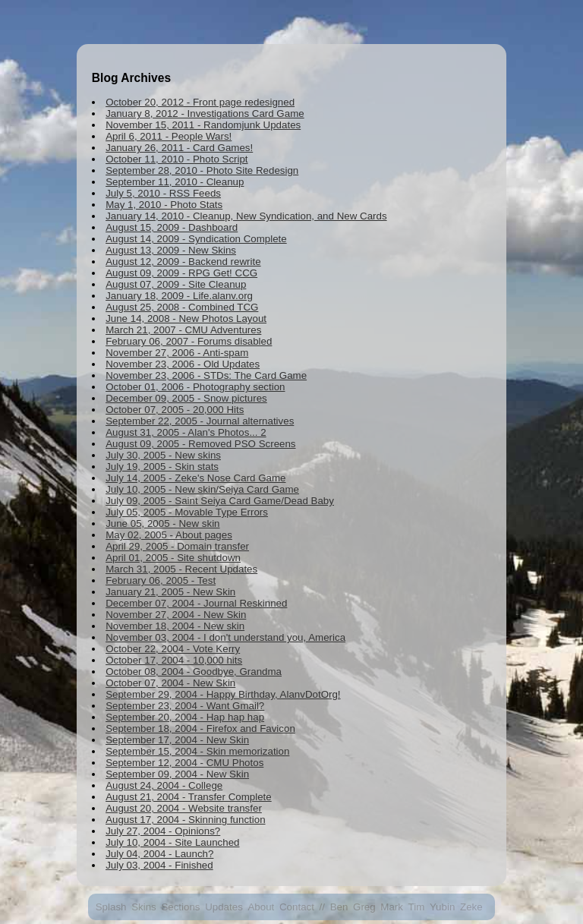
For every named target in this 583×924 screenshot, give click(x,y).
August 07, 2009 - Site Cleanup (176, 284)
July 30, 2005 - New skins (163, 455)
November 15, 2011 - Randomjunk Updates (203, 125)
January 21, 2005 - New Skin (170, 592)
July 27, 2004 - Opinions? (163, 831)
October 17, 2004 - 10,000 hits (174, 660)
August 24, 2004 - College (164, 785)
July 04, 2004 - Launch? (159, 854)
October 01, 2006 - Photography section (195, 387)
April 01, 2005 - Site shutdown (173, 558)
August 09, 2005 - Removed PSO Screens (200, 444)
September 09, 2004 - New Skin (177, 774)
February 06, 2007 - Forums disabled (189, 341)
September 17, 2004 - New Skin (177, 740)
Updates (224, 907)
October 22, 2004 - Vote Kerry (173, 649)
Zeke (471, 907)
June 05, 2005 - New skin (162, 523)
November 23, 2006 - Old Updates (183, 364)
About (261, 907)
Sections (180, 907)
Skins (144, 907)
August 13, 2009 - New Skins (171, 250)
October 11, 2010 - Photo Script (176, 159)
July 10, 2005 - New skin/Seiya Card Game (202, 489)
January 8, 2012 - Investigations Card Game (205, 114)
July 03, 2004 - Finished (159, 865)
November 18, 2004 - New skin (175, 626)
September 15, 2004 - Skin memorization (197, 751)
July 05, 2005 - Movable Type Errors (187, 512)
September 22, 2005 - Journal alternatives (200, 421)
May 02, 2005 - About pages (169, 535)
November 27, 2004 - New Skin (176, 615)
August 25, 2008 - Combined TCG (182, 307)
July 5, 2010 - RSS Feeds (163, 193)
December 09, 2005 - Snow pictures (186, 398)
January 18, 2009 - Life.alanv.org (179, 296)
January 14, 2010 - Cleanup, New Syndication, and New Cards (246, 216)
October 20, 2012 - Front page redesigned (200, 102)
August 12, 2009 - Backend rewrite (183, 262)
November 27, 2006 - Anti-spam (177, 353)
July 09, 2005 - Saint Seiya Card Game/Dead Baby (220, 501)
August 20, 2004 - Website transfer (184, 808)
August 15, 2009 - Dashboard (172, 227)
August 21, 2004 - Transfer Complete (189, 797)
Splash (111, 907)
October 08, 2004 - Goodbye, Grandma (194, 672)
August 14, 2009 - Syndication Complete (196, 239)
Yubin (442, 907)
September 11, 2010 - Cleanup (175, 182)
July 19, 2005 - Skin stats (162, 467)
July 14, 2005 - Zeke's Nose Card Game (195, 478)
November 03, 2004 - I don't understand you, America (225, 637)
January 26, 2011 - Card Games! (179, 148)
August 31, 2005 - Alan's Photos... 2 (186, 432)
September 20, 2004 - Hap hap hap (185, 717)
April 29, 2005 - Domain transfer (177, 546)
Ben (339, 907)
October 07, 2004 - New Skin (170, 683)
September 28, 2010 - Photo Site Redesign (202, 170)
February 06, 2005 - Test (161, 580)
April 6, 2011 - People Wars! (169, 136)
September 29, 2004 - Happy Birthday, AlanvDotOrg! (223, 694)
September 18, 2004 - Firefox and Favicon (200, 728)
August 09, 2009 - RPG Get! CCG (181, 273)
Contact (297, 907)
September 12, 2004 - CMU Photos (184, 763)
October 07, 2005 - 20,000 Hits (175, 410)
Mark (392, 907)
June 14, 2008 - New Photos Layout (186, 319)
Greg (364, 907)
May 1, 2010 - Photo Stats (164, 205)
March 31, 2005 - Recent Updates (181, 569)
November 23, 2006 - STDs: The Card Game (206, 375)
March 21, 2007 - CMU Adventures (183, 330)
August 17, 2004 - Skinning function (185, 820)
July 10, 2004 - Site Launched (172, 842)
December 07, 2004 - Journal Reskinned (196, 603)
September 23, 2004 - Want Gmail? (185, 706)
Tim (417, 907)
